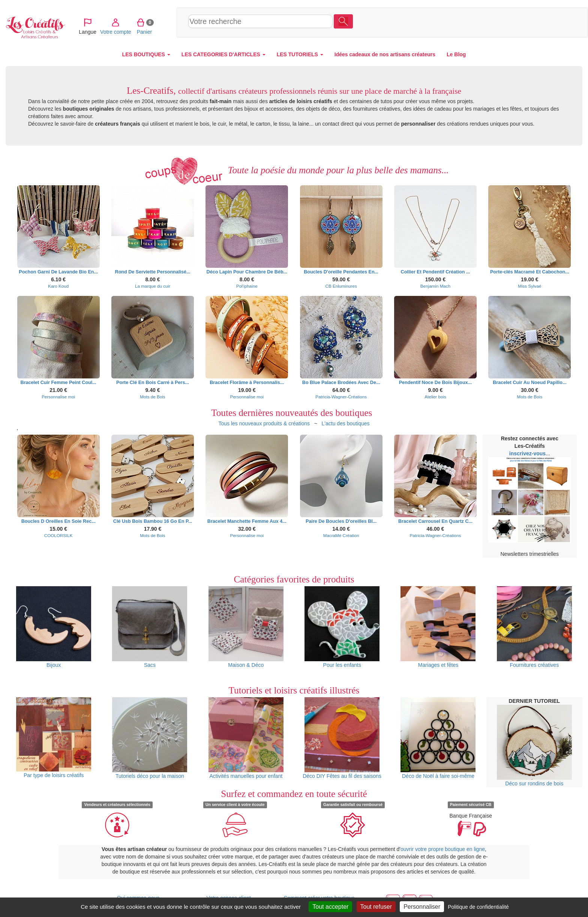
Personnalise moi (58, 397)
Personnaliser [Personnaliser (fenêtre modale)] (422, 907)
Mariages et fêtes (438, 627)
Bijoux (54, 627)
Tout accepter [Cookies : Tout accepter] (330, 907)
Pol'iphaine (247, 286)
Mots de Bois (152, 397)
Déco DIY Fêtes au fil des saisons (342, 738)
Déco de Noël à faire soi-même (438, 738)
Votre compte (504, 22)
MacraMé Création (341, 535)
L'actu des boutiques (346, 423)
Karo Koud (58, 286)
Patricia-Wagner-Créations (341, 397)
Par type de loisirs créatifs (54, 738)
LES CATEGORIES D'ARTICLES (223, 54)
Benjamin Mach (435, 286)
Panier (532, 22)
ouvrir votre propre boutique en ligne (443, 849)
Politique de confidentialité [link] (478, 907)
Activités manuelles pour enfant (246, 738)
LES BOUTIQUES (146, 54)
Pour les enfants (342, 627)
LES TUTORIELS (300, 54)
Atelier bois (435, 397)
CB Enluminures (341, 286)
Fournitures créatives (534, 627)
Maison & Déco (246, 627)
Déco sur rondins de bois (534, 746)
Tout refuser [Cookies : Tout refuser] (376, 907)
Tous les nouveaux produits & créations (264, 423)
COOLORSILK (58, 535)
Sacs (150, 627)
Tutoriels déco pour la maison (150, 738)
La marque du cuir (153, 286)
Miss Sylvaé (529, 286)
